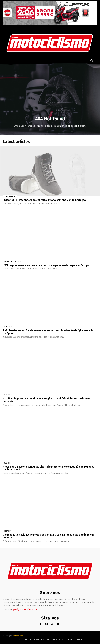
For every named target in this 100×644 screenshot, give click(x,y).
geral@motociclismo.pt (25, 609)
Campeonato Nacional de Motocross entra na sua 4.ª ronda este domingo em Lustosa (48, 536)
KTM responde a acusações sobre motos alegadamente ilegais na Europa (46, 265)
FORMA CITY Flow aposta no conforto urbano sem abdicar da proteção (44, 200)
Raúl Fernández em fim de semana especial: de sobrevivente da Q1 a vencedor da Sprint (49, 332)
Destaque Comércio (13, 262)
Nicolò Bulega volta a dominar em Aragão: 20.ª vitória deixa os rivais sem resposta (46, 400)
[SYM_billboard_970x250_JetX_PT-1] (50, 24)
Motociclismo (18, 636)
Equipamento (10, 196)
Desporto (8, 327)
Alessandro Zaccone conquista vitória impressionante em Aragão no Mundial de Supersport (48, 468)
